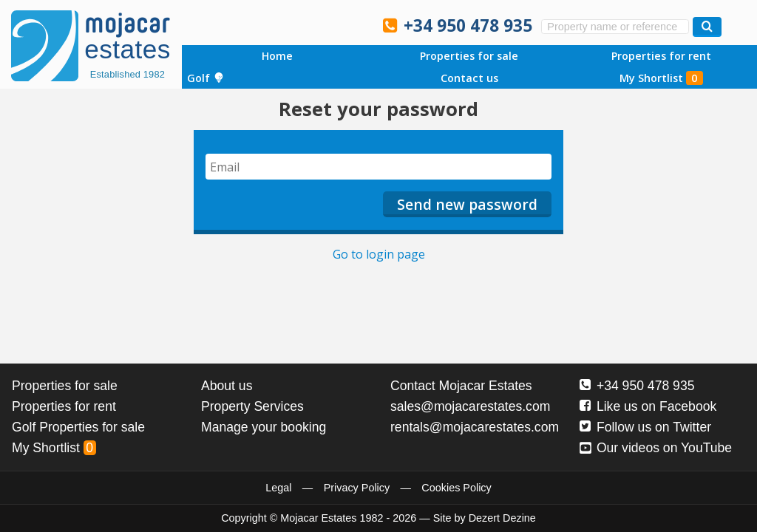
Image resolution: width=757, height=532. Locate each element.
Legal (278, 488)
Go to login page (379, 254)
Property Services (252, 406)
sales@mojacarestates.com (470, 406)
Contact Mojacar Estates (461, 386)
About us (227, 386)
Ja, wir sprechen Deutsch (291, 24)
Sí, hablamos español (260, 24)
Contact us (469, 78)
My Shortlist (661, 78)
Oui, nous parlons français (354, 24)
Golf (206, 78)
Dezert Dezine (502, 518)
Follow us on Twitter (645, 427)
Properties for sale (469, 56)
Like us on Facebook (648, 406)
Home (277, 56)
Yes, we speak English (228, 24)
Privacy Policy (357, 488)
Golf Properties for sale (78, 427)
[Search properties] (707, 27)
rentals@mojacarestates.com (475, 427)
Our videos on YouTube (656, 448)
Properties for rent (661, 56)
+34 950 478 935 (468, 25)
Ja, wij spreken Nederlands (323, 24)
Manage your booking (264, 427)
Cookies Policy (456, 488)
